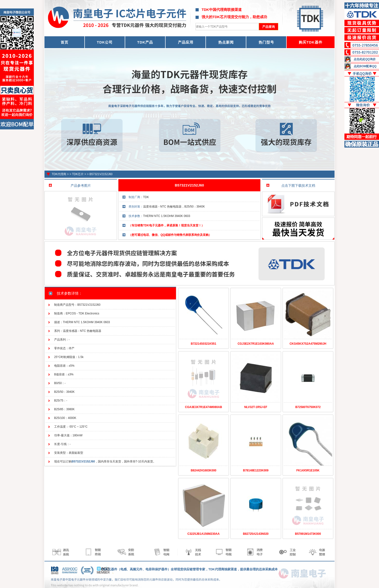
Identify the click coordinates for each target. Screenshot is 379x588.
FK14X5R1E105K (308, 470)
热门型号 (266, 42)
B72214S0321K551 (203, 344)
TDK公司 (105, 42)
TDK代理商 (59, 174)
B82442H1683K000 (204, 470)
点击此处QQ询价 (365, 59)
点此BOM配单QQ (365, 66)
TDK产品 (145, 42)
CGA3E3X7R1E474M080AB (203, 407)
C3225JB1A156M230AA (203, 534)
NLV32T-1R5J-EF (256, 407)
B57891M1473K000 (308, 534)
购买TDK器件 (311, 42)
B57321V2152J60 (101, 174)
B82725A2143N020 (256, 534)
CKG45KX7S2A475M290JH (308, 344)
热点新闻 (226, 42)
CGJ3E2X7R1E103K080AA (256, 344)
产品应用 (186, 42)
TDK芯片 (78, 174)
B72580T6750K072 (308, 407)
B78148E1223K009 (256, 470)
